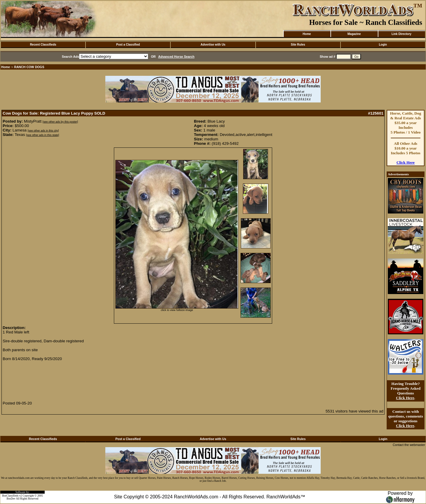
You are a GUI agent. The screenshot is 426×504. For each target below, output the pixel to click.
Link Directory (401, 34)
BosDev (11, 499)
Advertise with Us (213, 45)
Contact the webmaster (409, 445)
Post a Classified (128, 45)
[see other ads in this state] (42, 135)
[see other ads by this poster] (60, 122)
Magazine (354, 34)
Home (307, 34)
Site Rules (298, 45)
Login (383, 45)
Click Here (406, 162)
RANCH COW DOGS (29, 67)
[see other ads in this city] (43, 131)
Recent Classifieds (43, 45)
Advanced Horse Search (176, 57)
